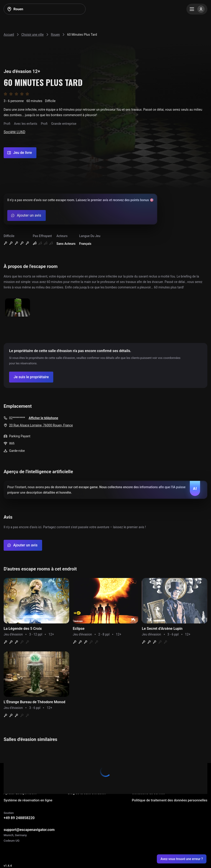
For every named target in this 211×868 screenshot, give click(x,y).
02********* (17, 418)
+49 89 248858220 (19, 818)
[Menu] (197, 9)
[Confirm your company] (31, 377)
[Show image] (18, 308)
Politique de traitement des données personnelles (170, 800)
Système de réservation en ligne (28, 800)
